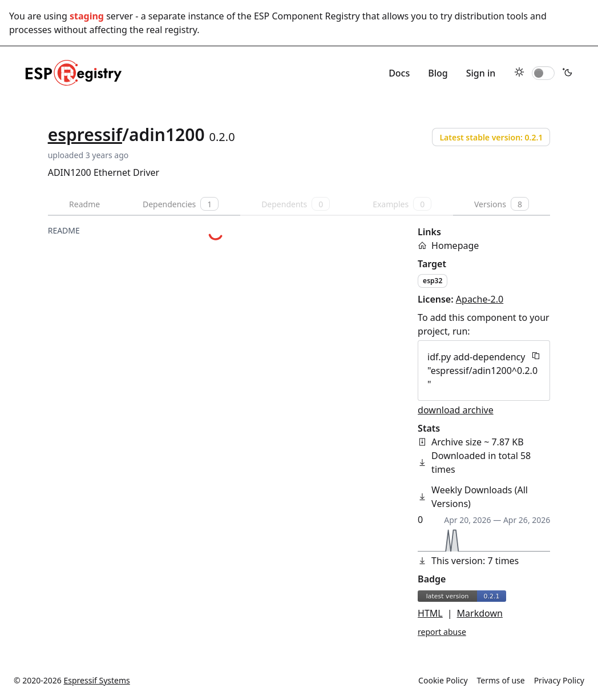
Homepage (455, 246)
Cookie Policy (443, 680)
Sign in (481, 73)
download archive (456, 410)
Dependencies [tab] (181, 204)
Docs (399, 73)
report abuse (442, 632)
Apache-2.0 (480, 299)
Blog (438, 73)
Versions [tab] (502, 204)
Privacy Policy (559, 680)
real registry (171, 30)
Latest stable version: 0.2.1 (491, 137)
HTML (430, 613)
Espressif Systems (97, 680)
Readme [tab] (84, 204)
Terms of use (501, 680)
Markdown (480, 613)
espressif (85, 134)
